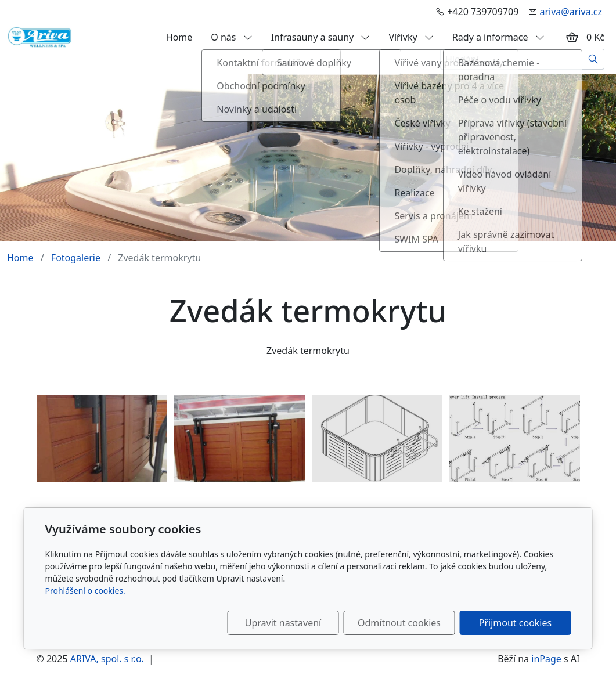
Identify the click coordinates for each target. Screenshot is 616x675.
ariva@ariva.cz (571, 12)
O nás (231, 37)
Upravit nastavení (283, 623)
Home (179, 37)
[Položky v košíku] (572, 37)
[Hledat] (594, 59)
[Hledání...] (511, 59)
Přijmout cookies (515, 623)
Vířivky (411, 37)
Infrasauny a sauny (321, 37)
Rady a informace (498, 37)
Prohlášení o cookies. (85, 591)
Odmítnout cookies (399, 623)
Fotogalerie (76, 258)
